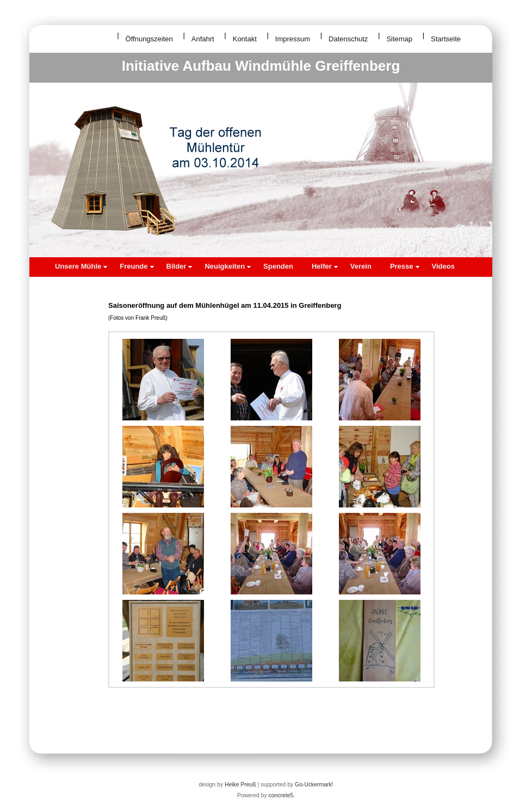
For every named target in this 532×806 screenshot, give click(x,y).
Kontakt (245, 39)
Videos (443, 266)
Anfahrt (203, 39)
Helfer (325, 266)
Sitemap (399, 39)
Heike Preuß (240, 785)
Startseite (446, 39)
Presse (405, 266)
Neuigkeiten (228, 266)
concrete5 (281, 795)
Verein (361, 266)
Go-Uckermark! (314, 785)
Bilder (180, 266)
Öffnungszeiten (149, 39)
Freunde (137, 266)
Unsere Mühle (81, 266)
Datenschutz (348, 39)
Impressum (293, 39)
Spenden (278, 266)
